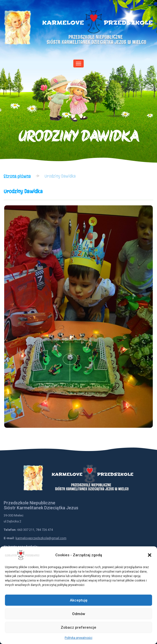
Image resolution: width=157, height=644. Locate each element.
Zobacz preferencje (78, 627)
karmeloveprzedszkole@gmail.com (41, 538)
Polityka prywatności (78, 638)
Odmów (79, 614)
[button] (150, 555)
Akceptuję (79, 600)
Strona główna (17, 176)
